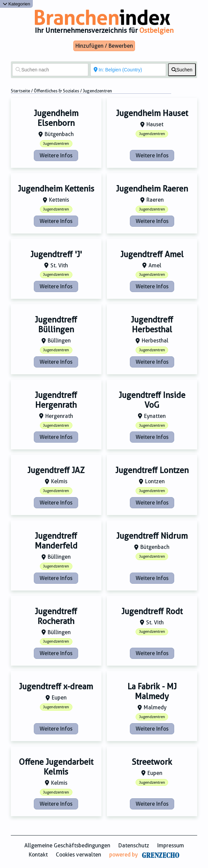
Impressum (171, 845)
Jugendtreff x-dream (56, 687)
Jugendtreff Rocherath (56, 616)
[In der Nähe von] (128, 70)
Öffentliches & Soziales (56, 91)
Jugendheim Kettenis (56, 189)
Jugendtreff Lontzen (152, 470)
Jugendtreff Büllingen (56, 325)
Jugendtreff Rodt (152, 611)
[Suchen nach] (50, 70)
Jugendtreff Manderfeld (56, 541)
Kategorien (16, 4)
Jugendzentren (56, 144)
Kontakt (38, 855)
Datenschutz (134, 845)
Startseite (20, 91)
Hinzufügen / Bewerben (104, 46)
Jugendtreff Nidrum (152, 536)
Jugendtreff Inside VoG (152, 400)
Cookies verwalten (78, 855)
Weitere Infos (56, 155)
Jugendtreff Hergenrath (56, 400)
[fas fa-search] (182, 70)
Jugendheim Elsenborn (56, 118)
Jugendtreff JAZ (56, 470)
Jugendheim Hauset (152, 113)
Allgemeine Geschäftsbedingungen (67, 845)
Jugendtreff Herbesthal (152, 325)
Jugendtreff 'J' (56, 254)
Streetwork (152, 762)
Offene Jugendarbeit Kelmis (56, 767)
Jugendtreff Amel (152, 254)
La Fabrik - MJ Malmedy (152, 692)
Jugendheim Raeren (152, 189)
